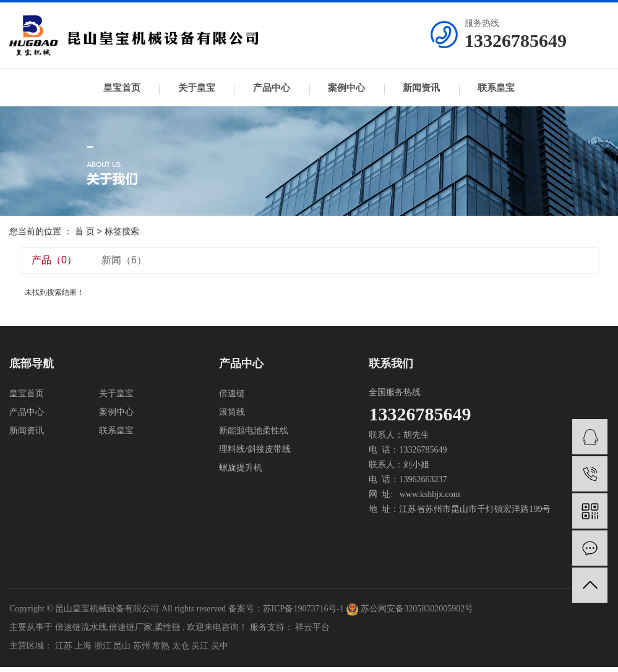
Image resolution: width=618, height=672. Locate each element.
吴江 (200, 646)
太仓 (181, 646)
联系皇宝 (496, 88)
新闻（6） (124, 260)
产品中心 (272, 88)
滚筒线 (232, 412)
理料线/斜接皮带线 (255, 449)
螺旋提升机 (241, 468)
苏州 (142, 646)
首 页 (85, 231)
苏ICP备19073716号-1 (303, 609)
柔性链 (168, 627)
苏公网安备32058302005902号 (410, 609)
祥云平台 (312, 627)
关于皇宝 (197, 88)
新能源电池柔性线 (254, 431)
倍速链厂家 (131, 627)
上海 (83, 646)
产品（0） (54, 260)
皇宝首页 (122, 88)
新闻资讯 (421, 88)
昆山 (122, 646)
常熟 (161, 646)
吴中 (220, 646)
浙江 (103, 646)
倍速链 (232, 393)
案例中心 (346, 88)
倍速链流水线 (81, 627)
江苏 (64, 646)
